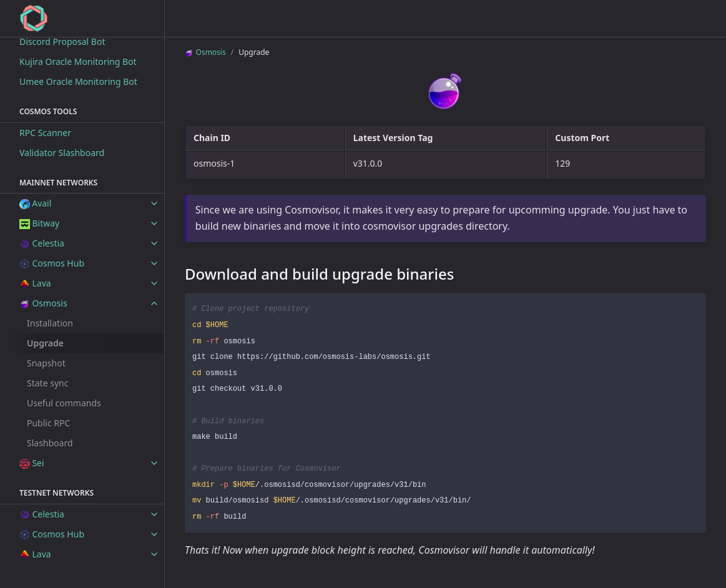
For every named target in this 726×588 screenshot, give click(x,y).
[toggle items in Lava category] (154, 283)
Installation (50, 323)
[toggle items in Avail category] (154, 203)
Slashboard (50, 443)
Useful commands (64, 403)
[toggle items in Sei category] (154, 463)
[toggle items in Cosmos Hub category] (154, 263)
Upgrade (45, 343)
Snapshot (46, 363)
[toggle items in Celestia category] (154, 243)
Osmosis (205, 52)
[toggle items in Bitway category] (154, 223)
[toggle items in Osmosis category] (154, 303)
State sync (47, 383)
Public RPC (48, 423)
